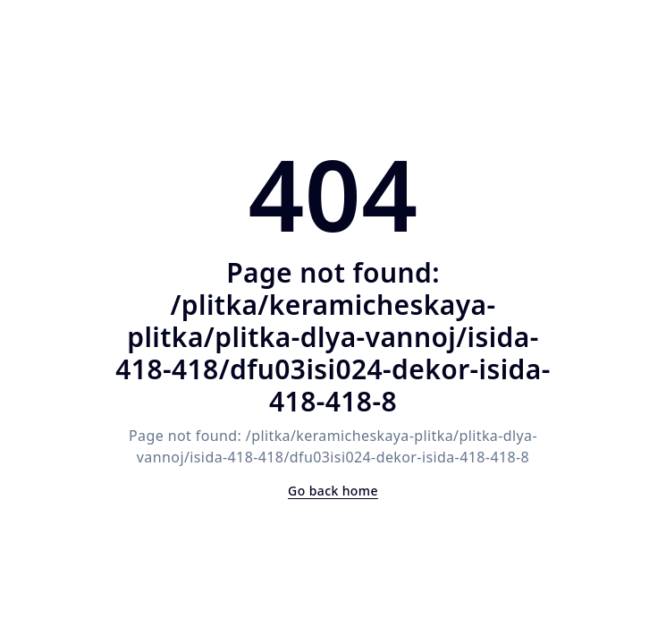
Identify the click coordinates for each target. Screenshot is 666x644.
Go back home (333, 491)
